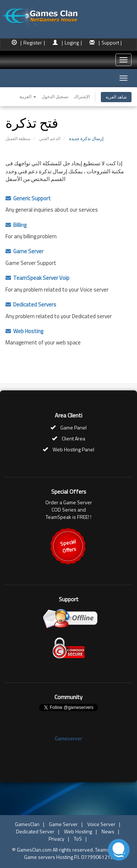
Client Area (73, 438)
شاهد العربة (116, 97)
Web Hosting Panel (73, 449)
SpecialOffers (68, 546)
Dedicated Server (35, 831)
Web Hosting (24, 331)
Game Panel (73, 427)
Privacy (56, 839)
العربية (28, 97)
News (108, 831)
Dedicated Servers (31, 304)
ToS (78, 839)
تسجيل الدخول (55, 97)
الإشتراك (82, 97)
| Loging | (72, 43)
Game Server (24, 251)
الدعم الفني (50, 138)
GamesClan (27, 824)
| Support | (110, 43)
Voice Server (101, 824)
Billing (16, 225)
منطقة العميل (18, 138)
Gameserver (68, 738)
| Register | (33, 43)
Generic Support (28, 198)
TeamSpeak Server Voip (37, 278)
